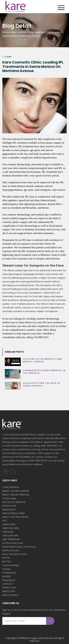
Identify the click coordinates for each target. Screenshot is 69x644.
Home (6, 32)
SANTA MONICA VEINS (13, 513)
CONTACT (8, 584)
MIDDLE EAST (9, 591)
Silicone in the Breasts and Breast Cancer (43, 360)
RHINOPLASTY (9, 510)
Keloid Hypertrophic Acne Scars (19, 547)
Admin (8, 57)
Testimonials (9, 498)
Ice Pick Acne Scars (13, 543)
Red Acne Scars (11, 550)
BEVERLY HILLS (9, 588)
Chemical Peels (11, 565)
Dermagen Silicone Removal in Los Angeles (44, 372)
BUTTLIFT (7, 562)
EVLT (5, 521)
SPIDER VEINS (9, 524)
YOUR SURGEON (11, 487)
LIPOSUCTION (9, 506)
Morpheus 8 (9, 580)
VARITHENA (8, 532)
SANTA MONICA (10, 595)
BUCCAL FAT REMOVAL (14, 502)
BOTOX (6, 558)
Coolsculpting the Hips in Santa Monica (42, 384)
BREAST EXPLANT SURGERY (16, 491)
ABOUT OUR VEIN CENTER (15, 517)
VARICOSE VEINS (11, 528)
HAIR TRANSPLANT (11, 539)
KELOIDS (7, 576)
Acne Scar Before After (15, 554)
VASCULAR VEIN (10, 536)
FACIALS (6, 569)
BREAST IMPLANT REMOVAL (16, 495)
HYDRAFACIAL (9, 573)
